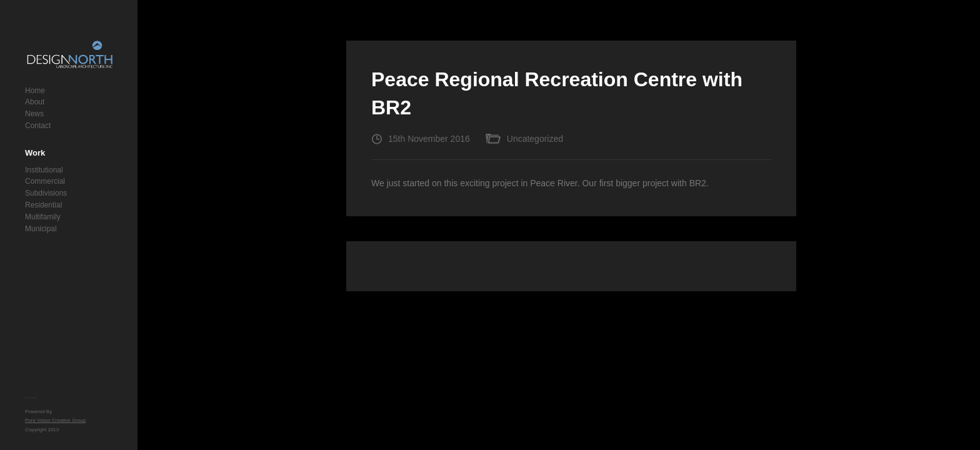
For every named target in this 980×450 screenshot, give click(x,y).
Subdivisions (46, 193)
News (34, 114)
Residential (43, 205)
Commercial (45, 181)
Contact (38, 126)
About (35, 102)
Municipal (41, 229)
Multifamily (43, 217)
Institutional (44, 170)
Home (35, 91)
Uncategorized (535, 139)
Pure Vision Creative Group (55, 420)
